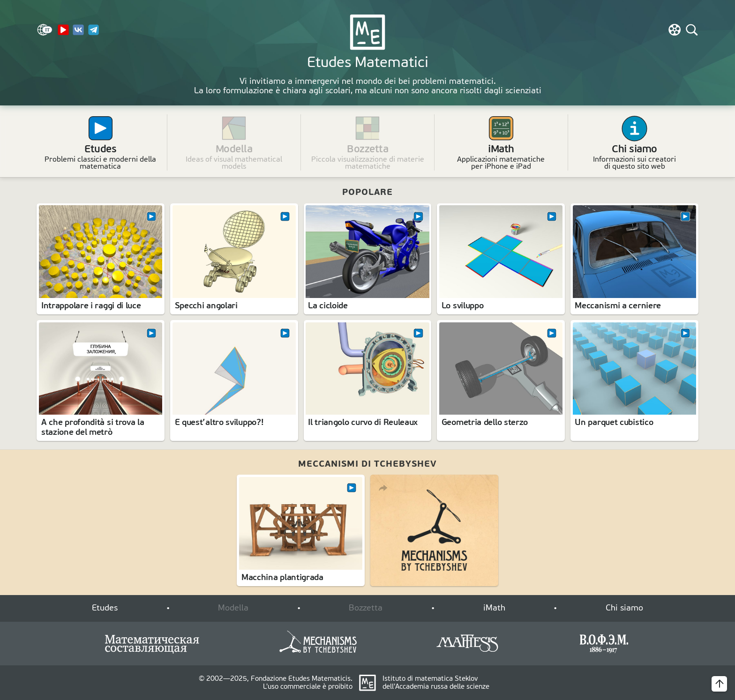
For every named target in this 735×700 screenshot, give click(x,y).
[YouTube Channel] (63, 33)
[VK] (78, 33)
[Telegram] (94, 33)
